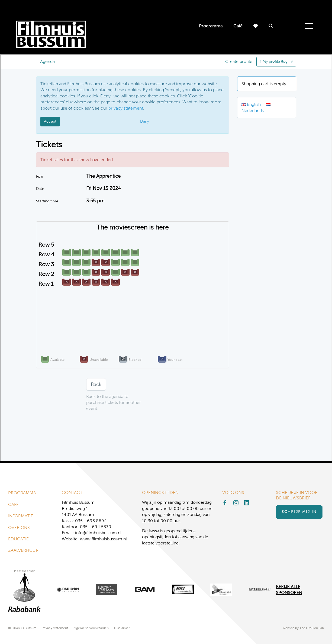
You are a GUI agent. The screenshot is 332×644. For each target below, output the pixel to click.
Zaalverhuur (23, 550)
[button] (271, 26)
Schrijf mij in (299, 512)
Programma (211, 26)
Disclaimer (122, 628)
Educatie (18, 539)
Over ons (19, 527)
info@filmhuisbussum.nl (98, 533)
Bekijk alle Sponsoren (289, 590)
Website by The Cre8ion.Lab (303, 628)
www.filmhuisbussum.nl (103, 539)
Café (238, 26)
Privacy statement (55, 628)
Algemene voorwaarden (91, 628)
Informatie (21, 516)
